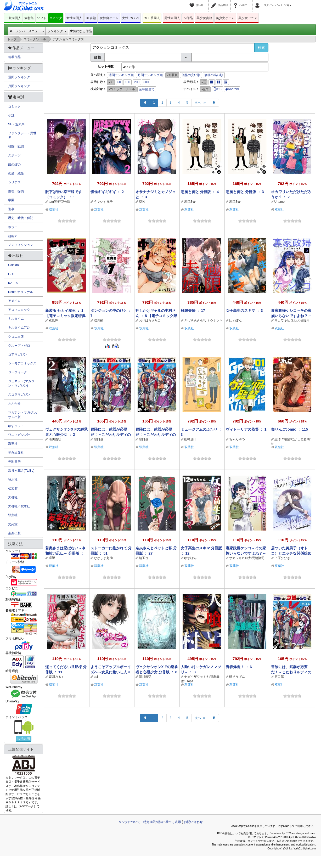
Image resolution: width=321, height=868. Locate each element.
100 (127, 82)
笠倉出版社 (16, 453)
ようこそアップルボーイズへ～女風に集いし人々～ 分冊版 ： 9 (111, 672)
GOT (12, 274)
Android (232, 89)
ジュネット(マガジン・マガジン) (21, 383)
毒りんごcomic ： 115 (290, 429)
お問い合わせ (193, 822)
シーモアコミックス (22, 363)
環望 (287, 439)
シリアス (14, 182)
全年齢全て (147, 89)
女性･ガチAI (131, 18)
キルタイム (16, 319)
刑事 (11, 209)
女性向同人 (74, 18)
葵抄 (142, 202)
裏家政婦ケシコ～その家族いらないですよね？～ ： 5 (291, 316)
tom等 (53, 202)
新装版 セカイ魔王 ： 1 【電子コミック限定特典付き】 (65, 316)
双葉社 (54, 210)
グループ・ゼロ (19, 346)
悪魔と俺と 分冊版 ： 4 (200, 192)
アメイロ (14, 301)
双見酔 (53, 320)
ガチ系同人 (152, 18)
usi (96, 677)
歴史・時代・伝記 (21, 218)
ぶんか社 (14, 404)
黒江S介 (190, 202)
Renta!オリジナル (21, 292)
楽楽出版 (14, 533)
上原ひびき (282, 558)
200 (137, 82)
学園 (11, 200)
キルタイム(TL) (19, 328)
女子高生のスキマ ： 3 (244, 311)
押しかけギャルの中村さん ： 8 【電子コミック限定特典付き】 (156, 316)
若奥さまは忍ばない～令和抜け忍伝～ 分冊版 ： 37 (65, 553)
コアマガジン (18, 354)
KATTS (13, 283)
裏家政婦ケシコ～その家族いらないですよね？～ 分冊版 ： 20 (246, 553)
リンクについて (129, 822)
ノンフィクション (21, 245)
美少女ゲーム (225, 18)
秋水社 (13, 480)
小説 (11, 115)
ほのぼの (14, 165)
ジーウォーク (18, 372)
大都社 (13, 497)
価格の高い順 (214, 75)
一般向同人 (13, 18)
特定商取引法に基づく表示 (162, 822)
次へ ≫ (200, 103)
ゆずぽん (235, 320)
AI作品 (188, 18)
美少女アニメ (248, 18)
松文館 (13, 488)
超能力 (13, 236)
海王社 (13, 444)
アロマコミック (19, 310)
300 (146, 82)
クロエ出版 (16, 337)
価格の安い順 (191, 75)
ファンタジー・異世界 (22, 135)
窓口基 (99, 439)
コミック (56, 18)
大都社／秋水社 (19, 506)
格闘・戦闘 (16, 146)
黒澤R (279, 439)
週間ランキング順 (121, 75)
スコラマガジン (19, 394)
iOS (217, 89)
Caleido (13, 265)
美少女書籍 (204, 18)
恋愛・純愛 (16, 173)
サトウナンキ (213, 320)
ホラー (13, 227)
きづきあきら (194, 320)
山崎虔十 (190, 439)
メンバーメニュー (30, 31)
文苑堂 (13, 524)
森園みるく (57, 677)
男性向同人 (172, 18)
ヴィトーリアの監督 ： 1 (246, 429)
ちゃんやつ (237, 439)
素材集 (29, 18)
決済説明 (24, 739)
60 (119, 82)
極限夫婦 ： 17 (193, 311)
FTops (189, 681)
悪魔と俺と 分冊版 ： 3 (245, 192)
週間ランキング (19, 77)
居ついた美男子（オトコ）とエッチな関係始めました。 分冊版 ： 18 (291, 553)
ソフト (42, 18)
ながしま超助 (300, 439)
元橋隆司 (303, 320)
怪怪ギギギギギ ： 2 (107, 192)
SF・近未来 (16, 124)
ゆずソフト (16, 426)
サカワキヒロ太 (285, 320)
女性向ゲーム (109, 18)
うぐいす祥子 (103, 202)
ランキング (57, 31)
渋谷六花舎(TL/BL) (21, 471)
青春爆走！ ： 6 (239, 667)
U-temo (280, 202)
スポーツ (14, 155)
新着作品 (14, 57)
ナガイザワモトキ (197, 677)
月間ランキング (19, 86)
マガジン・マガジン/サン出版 (23, 415)
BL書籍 (91, 18)
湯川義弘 (55, 439)
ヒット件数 (106, 66)
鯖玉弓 (144, 558)
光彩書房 (14, 462)
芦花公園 (64, 202)
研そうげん (237, 677)
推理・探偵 (16, 191)
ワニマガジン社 (19, 435)
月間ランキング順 (150, 75)
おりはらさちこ (150, 320)
